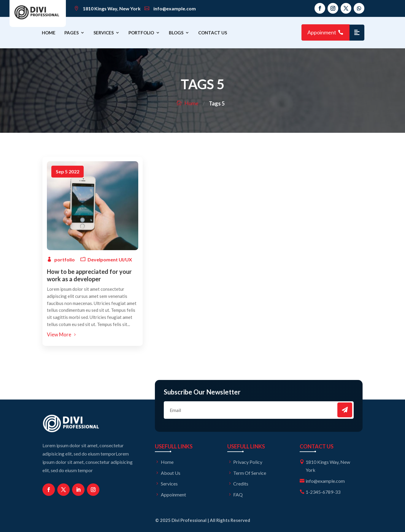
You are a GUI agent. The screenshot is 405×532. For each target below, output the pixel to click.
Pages (72, 33)
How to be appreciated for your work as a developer (89, 275)
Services (104, 33)
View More (59, 334)
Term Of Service (250, 473)
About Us (171, 473)
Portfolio (141, 33)
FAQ (238, 495)
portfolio (65, 259)
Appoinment (322, 32)
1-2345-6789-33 (323, 492)
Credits (241, 484)
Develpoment (103, 259)
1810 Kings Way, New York (112, 8)
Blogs (176, 33)
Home (49, 33)
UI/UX (125, 259)
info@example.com (175, 8)
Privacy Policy (248, 462)
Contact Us (213, 33)
